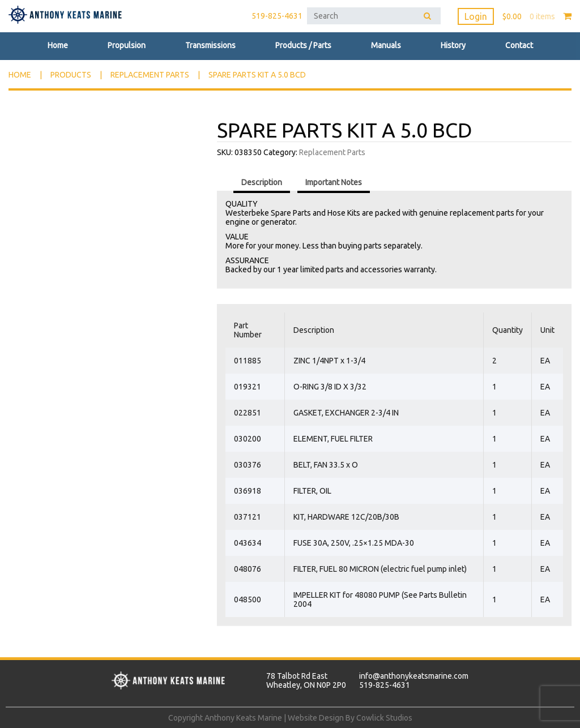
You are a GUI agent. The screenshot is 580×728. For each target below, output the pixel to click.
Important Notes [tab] (334, 182)
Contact (519, 45)
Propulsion (127, 45)
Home (58, 45)
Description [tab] (262, 182)
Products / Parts (303, 45)
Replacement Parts (150, 75)
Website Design (316, 718)
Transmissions (210, 45)
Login (476, 16)
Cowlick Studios (384, 718)
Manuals (386, 45)
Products (71, 75)
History (453, 45)
